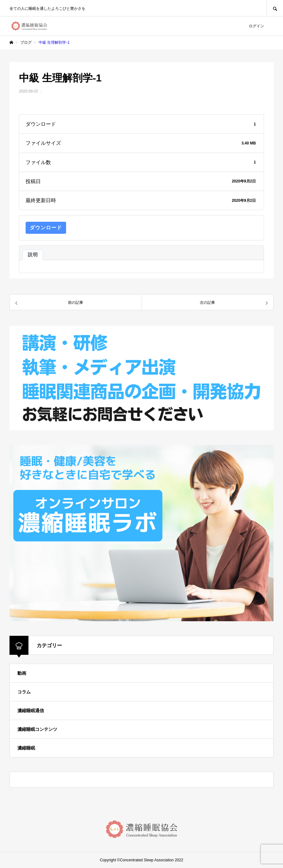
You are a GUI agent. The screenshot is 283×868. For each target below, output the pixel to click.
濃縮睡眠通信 (31, 711)
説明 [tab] (33, 255)
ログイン (256, 26)
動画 (22, 673)
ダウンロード (46, 228)
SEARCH (275, 8)
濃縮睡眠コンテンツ (37, 729)
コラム (24, 692)
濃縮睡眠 (26, 748)
